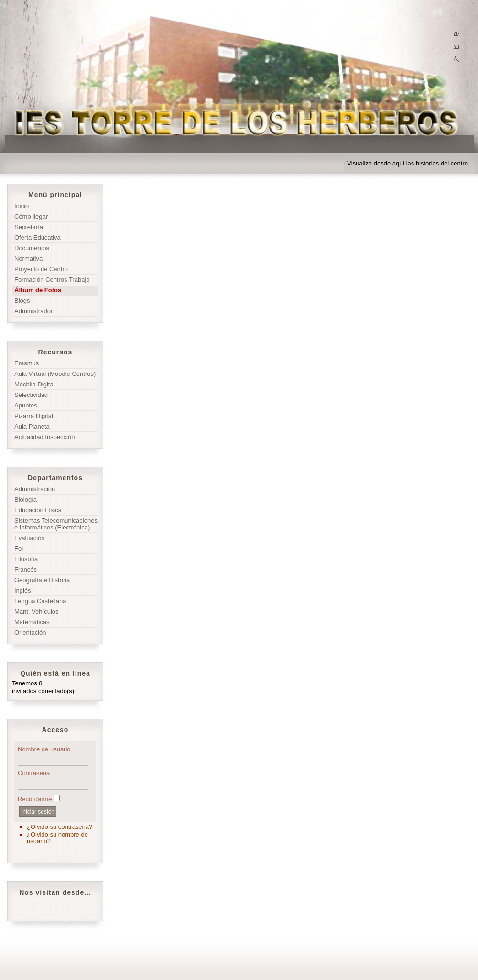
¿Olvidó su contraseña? (60, 827)
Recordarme (35, 799)
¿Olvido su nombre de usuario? (57, 838)
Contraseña (34, 773)
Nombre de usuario (44, 749)
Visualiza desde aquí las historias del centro (407, 163)
